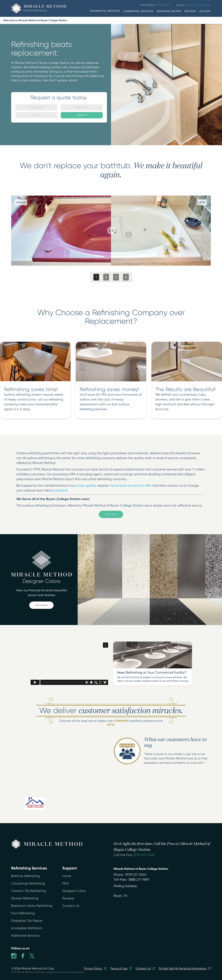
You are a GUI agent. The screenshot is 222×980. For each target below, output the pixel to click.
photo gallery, (86, 486)
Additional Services (25, 936)
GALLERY (205, 11)
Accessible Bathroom (27, 928)
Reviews (68, 898)
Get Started (41, 605)
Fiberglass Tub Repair (27, 921)
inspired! (61, 490)
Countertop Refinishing (28, 883)
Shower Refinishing (25, 898)
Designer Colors (74, 891)
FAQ (65, 883)
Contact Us (71, 906)
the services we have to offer (130, 486)
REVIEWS (190, 11)
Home (67, 876)
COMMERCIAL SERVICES (139, 11)
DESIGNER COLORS (169, 11)
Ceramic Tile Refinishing (29, 891)
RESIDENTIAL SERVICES (105, 11)
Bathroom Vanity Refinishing (32, 906)
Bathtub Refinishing (26, 876)
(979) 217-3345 (144, 855)
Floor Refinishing (23, 913)
